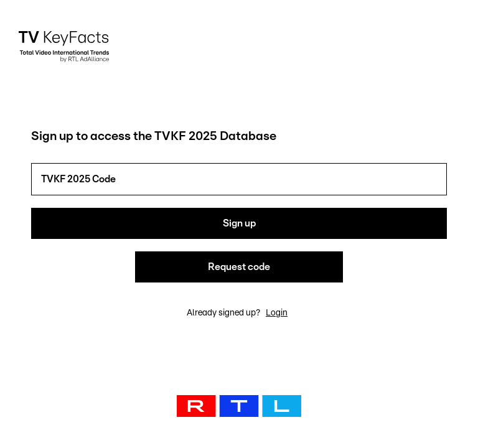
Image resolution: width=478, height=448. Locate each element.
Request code (239, 267)
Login (277, 313)
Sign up (239, 223)
